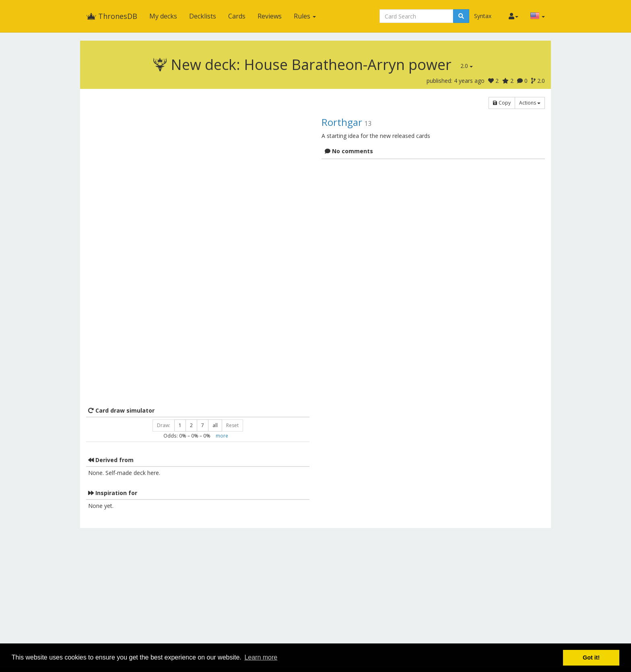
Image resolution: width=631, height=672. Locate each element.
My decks (163, 16)
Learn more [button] (261, 657)
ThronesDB (112, 16)
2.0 (467, 66)
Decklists (203, 16)
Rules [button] (305, 16)
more (222, 436)
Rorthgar (342, 122)
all (215, 425)
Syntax (483, 16)
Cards (237, 16)
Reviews (270, 16)
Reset (232, 425)
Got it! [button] (591, 658)
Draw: (164, 425)
